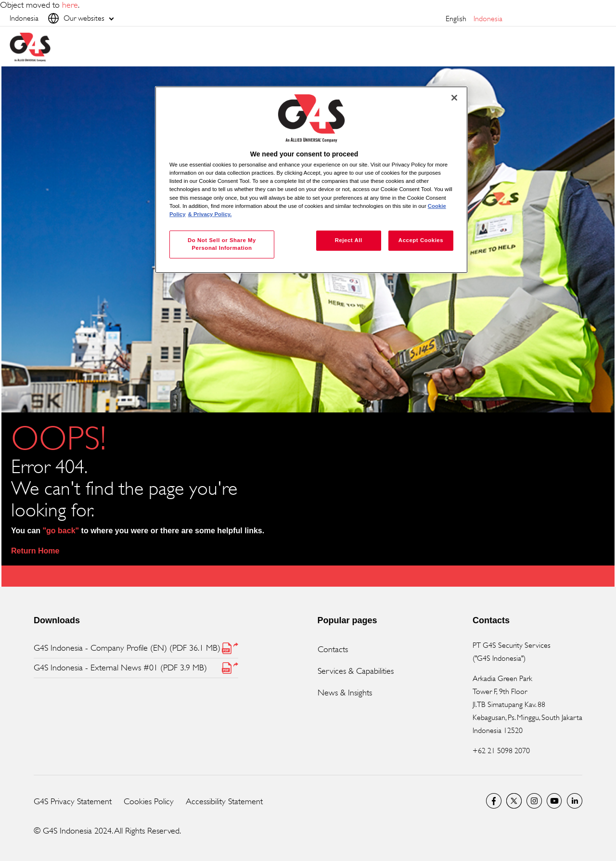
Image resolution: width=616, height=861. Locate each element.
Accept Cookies (421, 240)
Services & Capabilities (356, 671)
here (70, 5)
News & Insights (345, 693)
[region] (311, 180)
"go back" (61, 531)
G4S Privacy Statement (73, 801)
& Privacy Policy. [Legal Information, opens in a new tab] (210, 214)
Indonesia (488, 19)
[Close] (454, 98)
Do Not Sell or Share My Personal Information (222, 244)
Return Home (35, 551)
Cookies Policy (149, 801)
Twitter (514, 801)
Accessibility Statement (224, 801)
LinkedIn (575, 801)
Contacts (333, 649)
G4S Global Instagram (534, 801)
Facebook (494, 801)
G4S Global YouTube (554, 801)
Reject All (349, 240)
